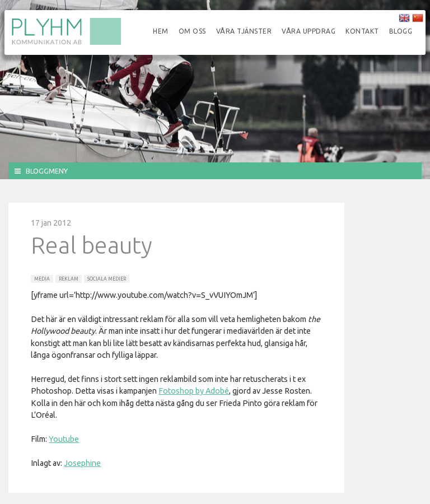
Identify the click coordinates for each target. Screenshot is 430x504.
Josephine (82, 463)
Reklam (69, 279)
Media (42, 279)
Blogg (401, 31)
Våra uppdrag (309, 31)
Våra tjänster (244, 31)
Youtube (64, 439)
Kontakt (362, 31)
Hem (161, 31)
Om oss (192, 31)
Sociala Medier (107, 279)
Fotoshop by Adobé (194, 391)
